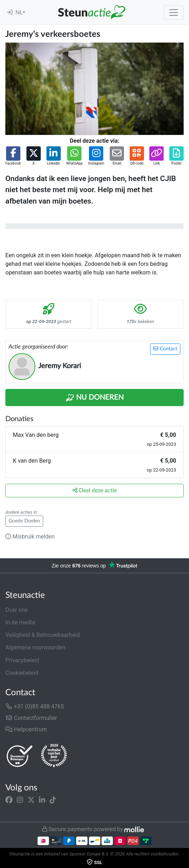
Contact (165, 349)
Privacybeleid (22, 660)
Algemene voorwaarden (35, 647)
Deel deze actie (95, 490)
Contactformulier (31, 718)
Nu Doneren (95, 398)
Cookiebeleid (22, 673)
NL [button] (19, 13)
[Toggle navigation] (174, 13)
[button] (13, 156)
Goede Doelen (24, 521)
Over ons (17, 610)
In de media (20, 622)
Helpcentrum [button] (26, 729)
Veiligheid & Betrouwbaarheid (43, 635)
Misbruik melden (30, 537)
